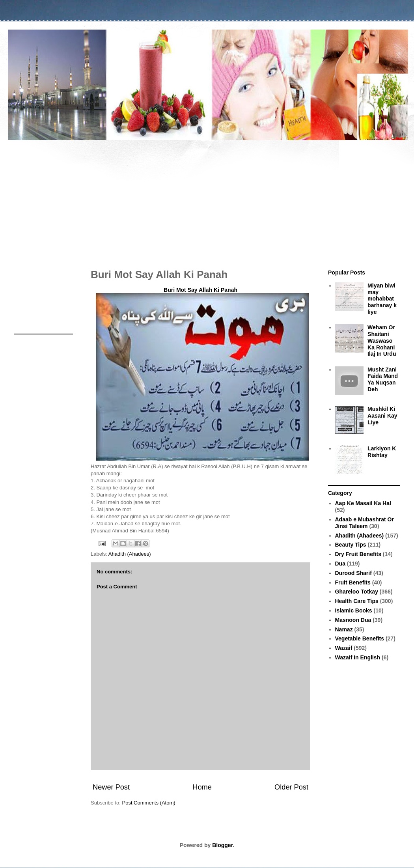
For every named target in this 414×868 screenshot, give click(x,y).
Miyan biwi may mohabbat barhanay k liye (382, 299)
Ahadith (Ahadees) (130, 554)
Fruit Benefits (353, 582)
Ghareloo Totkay (357, 592)
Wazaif (344, 648)
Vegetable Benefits (360, 638)
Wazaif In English (358, 657)
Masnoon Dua (353, 620)
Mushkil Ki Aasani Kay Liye (382, 416)
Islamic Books (354, 610)
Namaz (344, 629)
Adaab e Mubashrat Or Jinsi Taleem (365, 523)
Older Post (291, 787)
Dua (340, 564)
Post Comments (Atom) (149, 803)
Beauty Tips (351, 545)
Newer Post (111, 787)
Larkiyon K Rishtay (382, 452)
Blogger (222, 845)
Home (202, 787)
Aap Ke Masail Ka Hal (363, 503)
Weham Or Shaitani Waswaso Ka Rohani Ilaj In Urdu (382, 341)
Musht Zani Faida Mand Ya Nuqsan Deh (383, 379)
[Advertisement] (207, 200)
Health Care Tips (357, 601)
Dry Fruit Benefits (358, 554)
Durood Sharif (353, 573)
